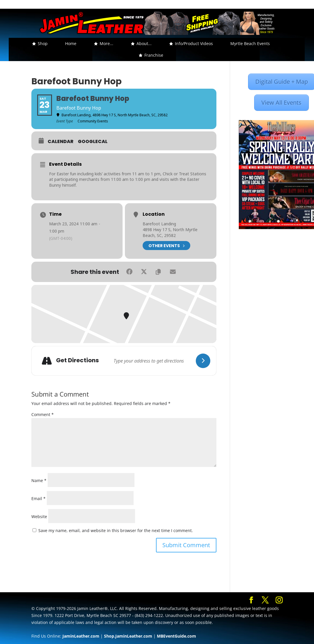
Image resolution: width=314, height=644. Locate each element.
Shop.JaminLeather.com (128, 636)
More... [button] (106, 43)
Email (38, 498)
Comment (43, 414)
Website (39, 517)
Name (39, 480)
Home (71, 43)
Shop (43, 43)
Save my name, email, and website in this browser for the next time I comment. (116, 530)
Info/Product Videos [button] (194, 43)
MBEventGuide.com (176, 636)
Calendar (61, 142)
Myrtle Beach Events (250, 43)
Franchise (154, 55)
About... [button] (144, 43)
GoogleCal (93, 142)
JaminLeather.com (81, 636)
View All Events (281, 102)
